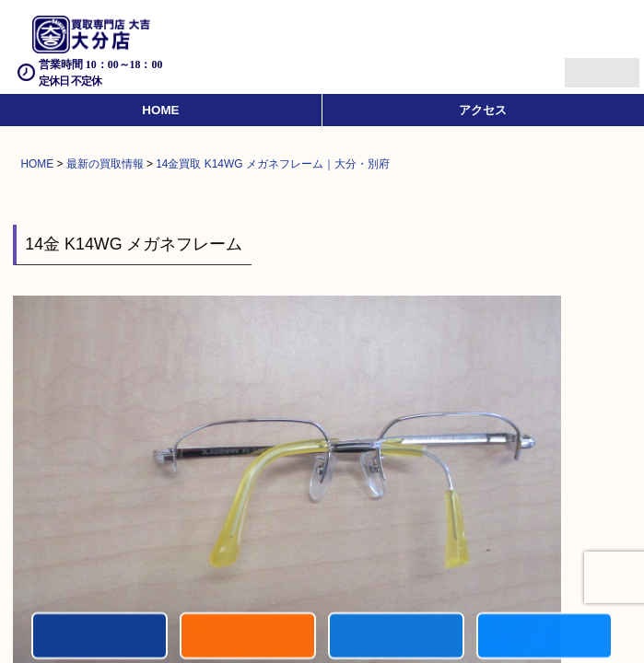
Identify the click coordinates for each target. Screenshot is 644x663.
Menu (582, 65)
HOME (160, 110)
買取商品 (396, 637)
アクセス (483, 110)
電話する (100, 637)
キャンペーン (248, 637)
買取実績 (544, 637)
